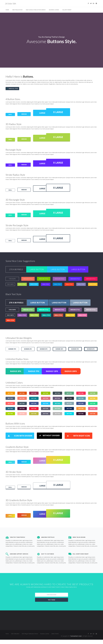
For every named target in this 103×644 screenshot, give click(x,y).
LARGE (44, 112)
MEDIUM (24, 114)
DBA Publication (17, 10)
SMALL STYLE (22, 288)
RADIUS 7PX (40, 377)
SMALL (10, 114)
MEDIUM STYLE (28, 282)
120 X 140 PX (10, 288)
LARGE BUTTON (40, 272)
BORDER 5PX (75, 355)
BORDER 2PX (28, 355)
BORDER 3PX (44, 355)
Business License (54, 10)
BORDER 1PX (12, 355)
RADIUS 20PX (87, 377)
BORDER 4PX (59, 355)
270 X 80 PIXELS (16, 272)
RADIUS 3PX (16, 377)
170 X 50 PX (12, 282)
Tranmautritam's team (76, 640)
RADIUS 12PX (63, 377)
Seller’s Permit (67, 10)
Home (7, 10)
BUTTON (10, 400)
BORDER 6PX (91, 355)
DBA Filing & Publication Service (36, 10)
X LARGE (70, 112)
